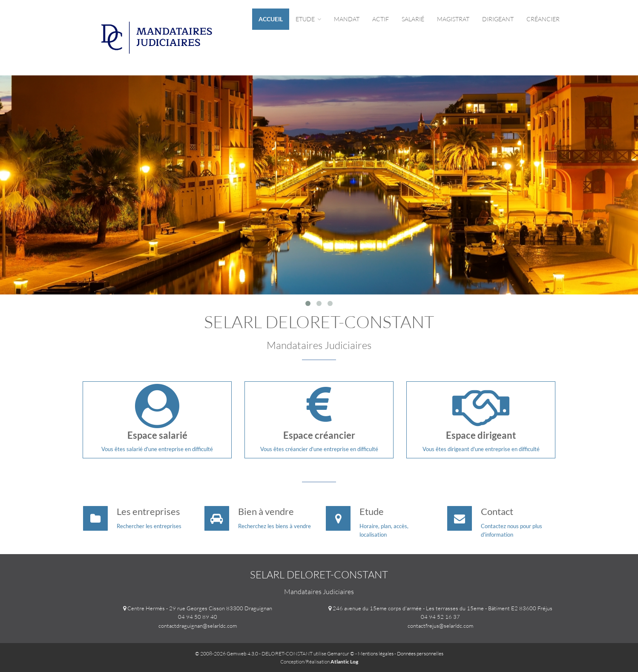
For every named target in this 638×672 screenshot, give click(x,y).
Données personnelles (420, 653)
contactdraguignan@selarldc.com (198, 626)
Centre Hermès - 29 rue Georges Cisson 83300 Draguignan (200, 608)
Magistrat (453, 19)
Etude (308, 19)
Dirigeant (498, 19)
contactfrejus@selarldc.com (440, 626)
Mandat (347, 19)
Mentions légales (376, 653)
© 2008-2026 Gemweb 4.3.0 (227, 653)
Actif (381, 19)
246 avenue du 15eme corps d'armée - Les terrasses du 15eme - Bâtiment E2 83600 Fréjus (443, 608)
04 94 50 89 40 (198, 617)
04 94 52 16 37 (440, 617)
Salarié (413, 19)
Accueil (271, 19)
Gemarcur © (341, 653)
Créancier (543, 19)
